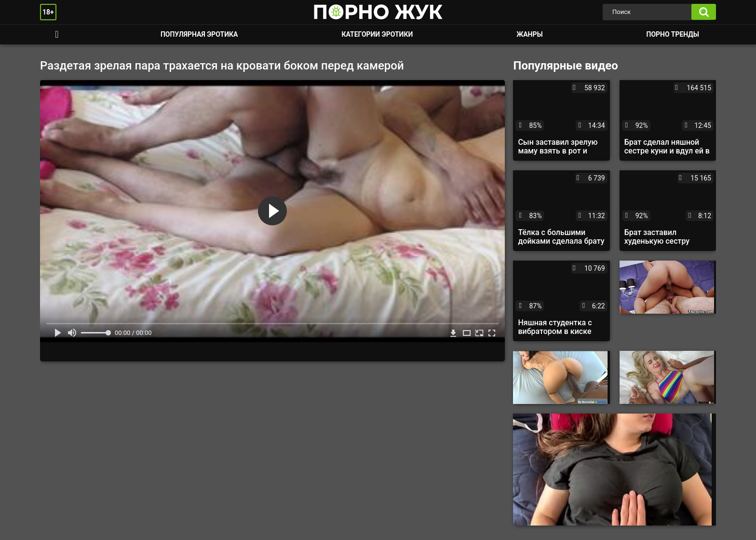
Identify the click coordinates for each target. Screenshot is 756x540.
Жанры (529, 34)
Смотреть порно (57, 35)
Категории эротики (377, 34)
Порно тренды (673, 34)
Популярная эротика (199, 34)
